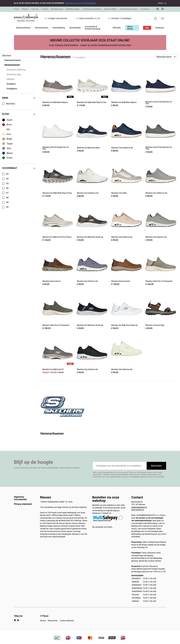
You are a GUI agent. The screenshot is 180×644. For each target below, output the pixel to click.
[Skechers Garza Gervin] (58, 265)
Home (16, 9)
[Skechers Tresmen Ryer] (161, 309)
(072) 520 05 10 (138, 510)
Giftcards (117, 28)
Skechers (11, 104)
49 (7, 202)
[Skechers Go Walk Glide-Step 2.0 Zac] (92, 87)
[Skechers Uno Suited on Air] (126, 132)
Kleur (19, 114)
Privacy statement (23, 504)
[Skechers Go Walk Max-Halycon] (58, 87)
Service (43, 621)
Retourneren (53, 621)
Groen (10, 158)
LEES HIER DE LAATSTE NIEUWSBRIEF (81, 3)
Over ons (35, 9)
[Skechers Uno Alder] (126, 177)
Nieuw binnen (130, 28)
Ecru (9, 134)
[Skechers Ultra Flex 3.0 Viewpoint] (161, 265)
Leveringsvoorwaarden (92, 9)
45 (7, 184)
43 (7, 174)
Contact (45, 9)
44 (7, 179)
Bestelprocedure (73, 9)
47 (7, 193)
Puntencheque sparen (129, 9)
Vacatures (145, 9)
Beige (9, 139)
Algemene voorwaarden (20, 498)
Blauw (10, 153)
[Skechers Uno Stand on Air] (126, 221)
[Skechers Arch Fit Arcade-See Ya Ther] (161, 87)
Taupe (10, 144)
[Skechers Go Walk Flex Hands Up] (92, 309)
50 (7, 207)
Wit (8, 129)
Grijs (9, 148)
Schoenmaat (19, 168)
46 (7, 188)
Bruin (9, 125)
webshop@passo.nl (139, 507)
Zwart (9, 120)
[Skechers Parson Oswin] (126, 265)
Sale (147, 28)
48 (7, 198)
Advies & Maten (110, 9)
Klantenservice (57, 9)
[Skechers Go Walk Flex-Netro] (92, 132)
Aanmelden (156, 466)
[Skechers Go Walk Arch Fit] (58, 353)
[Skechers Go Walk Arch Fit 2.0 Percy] (58, 221)
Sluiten (162, 3)
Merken (25, 9)
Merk (19, 98)
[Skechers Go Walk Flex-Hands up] (92, 221)
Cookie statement (67, 621)
